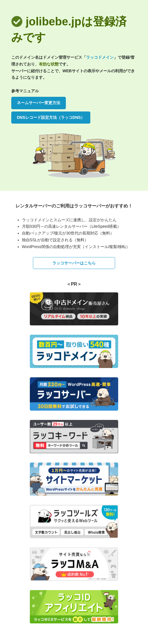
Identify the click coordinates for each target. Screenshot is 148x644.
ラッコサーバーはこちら (74, 263)
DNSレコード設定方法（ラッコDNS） (51, 117)
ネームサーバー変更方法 (39, 103)
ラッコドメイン (100, 57)
